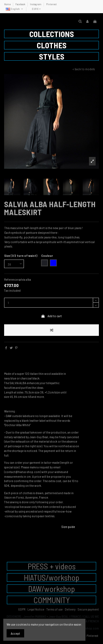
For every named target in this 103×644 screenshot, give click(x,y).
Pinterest (51, 4)
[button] (51, 34)
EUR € (36, 9)
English (15, 9)
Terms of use (55, 609)
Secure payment (88, 609)
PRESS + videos (52, 566)
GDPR (22, 609)
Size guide (68, 527)
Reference (11, 279)
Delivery (70, 609)
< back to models (84, 69)
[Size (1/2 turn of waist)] (14, 264)
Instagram (36, 4)
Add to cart (51, 316)
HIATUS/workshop (52, 577)
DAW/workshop (52, 589)
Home (8, 4)
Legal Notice (36, 609)
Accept (15, 633)
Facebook (21, 4)
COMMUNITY (52, 600)
